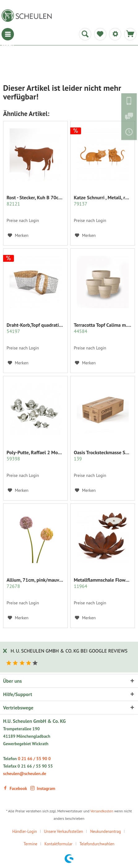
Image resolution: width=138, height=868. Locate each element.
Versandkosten (102, 811)
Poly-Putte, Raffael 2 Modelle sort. (35, 455)
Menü (8, 34)
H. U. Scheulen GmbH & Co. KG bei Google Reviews (69, 651)
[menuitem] (8, 34)
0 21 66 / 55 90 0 (34, 759)
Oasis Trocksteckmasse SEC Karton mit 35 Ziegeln (103, 455)
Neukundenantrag (105, 831)
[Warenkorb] (130, 34)
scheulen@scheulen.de (25, 773)
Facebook (15, 788)
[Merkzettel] (100, 34)
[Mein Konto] (115, 34)
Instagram (43, 788)
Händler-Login (25, 831)
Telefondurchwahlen (97, 844)
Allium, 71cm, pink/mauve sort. (35, 583)
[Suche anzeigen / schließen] (85, 34)
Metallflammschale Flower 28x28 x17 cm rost (103, 583)
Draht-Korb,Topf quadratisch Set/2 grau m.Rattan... (35, 328)
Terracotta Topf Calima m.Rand (103, 328)
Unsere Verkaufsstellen (63, 831)
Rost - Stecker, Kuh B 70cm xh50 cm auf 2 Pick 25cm (35, 201)
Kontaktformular (59, 844)
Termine (30, 844)
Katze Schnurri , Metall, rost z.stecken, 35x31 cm (103, 201)
